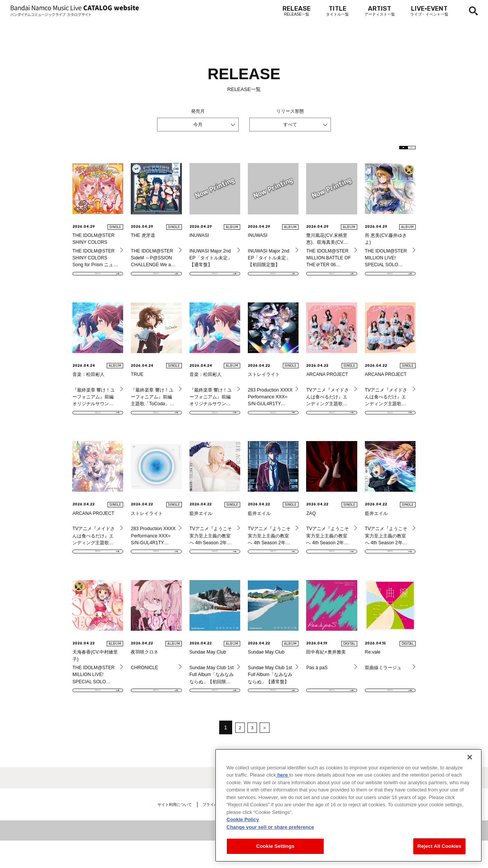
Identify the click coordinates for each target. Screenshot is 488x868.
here (283, 775)
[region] (348, 805)
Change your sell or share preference (270, 827)
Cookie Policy (243, 819)
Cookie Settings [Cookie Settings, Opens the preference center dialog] (275, 846)
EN (404, 150)
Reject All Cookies (439, 846)
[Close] (470, 757)
